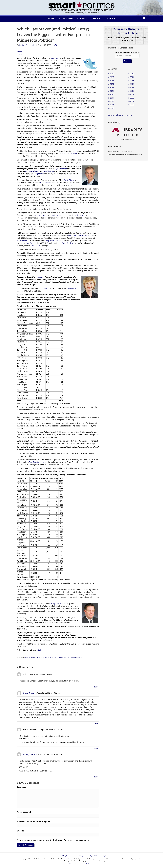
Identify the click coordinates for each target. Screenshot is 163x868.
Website (20, 831)
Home (51, 18)
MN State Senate (62, 657)
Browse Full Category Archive (120, 115)
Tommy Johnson (30, 754)
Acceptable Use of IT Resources (84, 864)
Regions (81, 18)
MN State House (48, 657)
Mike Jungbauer (32, 171)
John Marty (61, 169)
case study (55, 58)
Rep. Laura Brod (53, 241)
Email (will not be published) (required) (34, 821)
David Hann (48, 171)
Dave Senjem (46, 183)
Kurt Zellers (35, 246)
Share (19, 54)
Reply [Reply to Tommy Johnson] (96, 777)
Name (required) (24, 812)
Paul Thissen (31, 243)
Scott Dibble (69, 180)
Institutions (65, 18)
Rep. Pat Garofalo (36, 462)
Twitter (41, 650)
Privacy (71, 864)
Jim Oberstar (78, 215)
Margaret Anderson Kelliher (80, 235)
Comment (21, 787)
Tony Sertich (68, 243)
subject (39, 277)
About (95, 18)
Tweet (19, 52)
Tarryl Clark (39, 174)
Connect (109, 18)
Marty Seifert (22, 241)
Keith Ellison (40, 215)
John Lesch (43, 288)
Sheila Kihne (28, 693)
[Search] (144, 18)
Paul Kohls (71, 288)
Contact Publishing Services (80, 856)
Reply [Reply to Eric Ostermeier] (96, 748)
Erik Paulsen (57, 215)
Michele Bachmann (69, 154)
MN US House (76, 657)
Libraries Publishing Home (62, 856)
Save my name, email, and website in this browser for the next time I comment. (54, 840)
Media (28, 657)
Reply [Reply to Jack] (96, 687)
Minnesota (36, 657)
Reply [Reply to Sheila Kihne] (96, 723)
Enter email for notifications (127, 55)
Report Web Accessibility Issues (99, 856)
